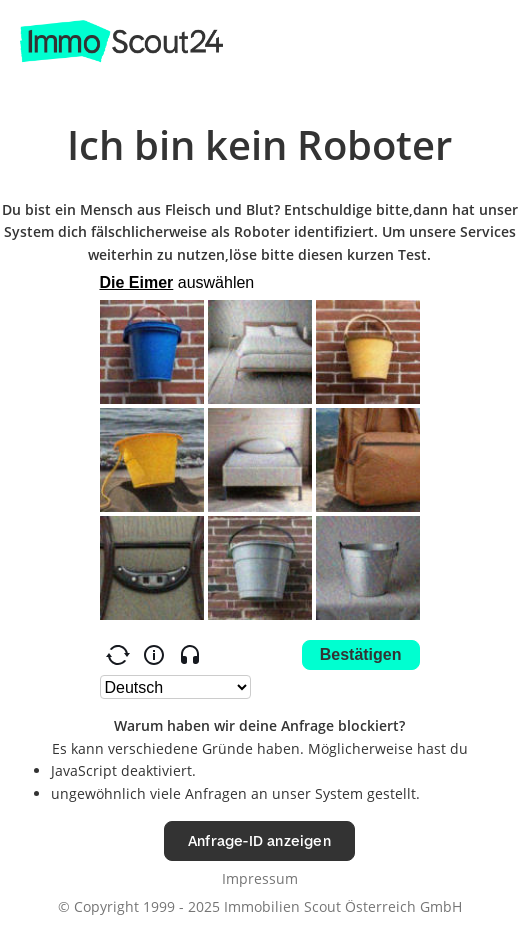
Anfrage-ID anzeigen (259, 840)
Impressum (260, 878)
